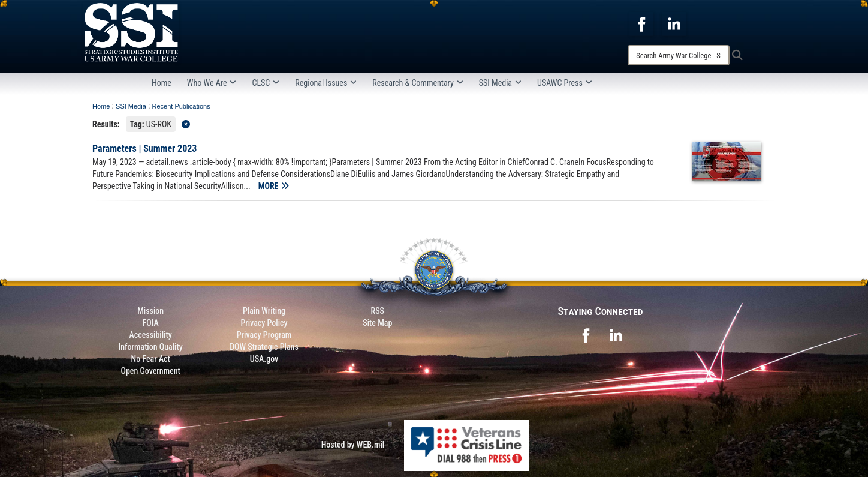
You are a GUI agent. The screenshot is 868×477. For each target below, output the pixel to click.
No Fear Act (151, 359)
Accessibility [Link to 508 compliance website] (151, 335)
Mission (150, 311)
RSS (378, 311)
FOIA (151, 323)
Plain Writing (264, 311)
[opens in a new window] (641, 23)
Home (162, 83)
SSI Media (500, 83)
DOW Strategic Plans (264, 347)
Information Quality (151, 347)
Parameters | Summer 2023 (144, 148)
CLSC (266, 83)
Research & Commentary (418, 83)
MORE (274, 186)
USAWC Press (565, 83)
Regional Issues (326, 83)
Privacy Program (264, 335)
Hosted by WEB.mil (353, 445)
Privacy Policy (264, 323)
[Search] (679, 55)
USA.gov (264, 359)
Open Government (150, 371)
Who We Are (212, 83)
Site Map (377, 323)
